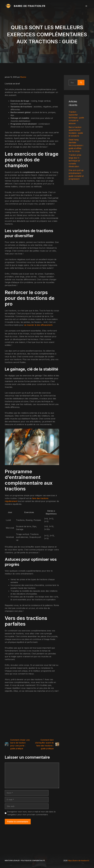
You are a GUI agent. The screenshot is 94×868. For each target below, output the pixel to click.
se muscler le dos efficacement (38, 325)
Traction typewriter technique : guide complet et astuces (76, 118)
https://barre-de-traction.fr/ (79, 861)
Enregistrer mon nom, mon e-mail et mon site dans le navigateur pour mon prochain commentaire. (31, 813)
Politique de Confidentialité (33, 860)
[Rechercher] (81, 83)
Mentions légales (12, 860)
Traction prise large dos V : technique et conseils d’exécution (75, 161)
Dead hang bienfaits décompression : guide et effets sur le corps (76, 145)
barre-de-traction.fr (30, 6)
